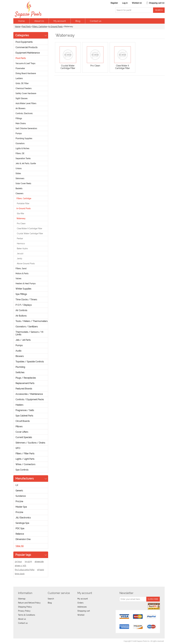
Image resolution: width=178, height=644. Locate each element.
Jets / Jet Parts (23, 340)
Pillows (19, 427)
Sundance (21, 496)
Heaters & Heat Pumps (26, 284)
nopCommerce (29, 641)
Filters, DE (20, 153)
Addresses (82, 607)
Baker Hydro (22, 249)
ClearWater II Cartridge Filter (30, 229)
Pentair (20, 239)
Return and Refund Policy (29, 603)
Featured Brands (24, 389)
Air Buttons (21, 316)
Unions (19, 168)
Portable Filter (23, 203)
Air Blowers (20, 108)
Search (51, 599)
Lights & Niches (22, 148)
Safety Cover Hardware (26, 93)
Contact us (96, 21)
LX (17, 485)
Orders (80, 603)
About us (22, 619)
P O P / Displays (24, 305)
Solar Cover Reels (23, 183)
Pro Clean (21, 224)
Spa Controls (22, 470)
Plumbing (20, 367)
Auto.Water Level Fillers (26, 103)
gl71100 (41, 570)
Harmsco (21, 244)
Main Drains (21, 123)
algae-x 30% (20, 566)
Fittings (19, 118)
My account (60, 21)
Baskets (19, 188)
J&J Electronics (23, 518)
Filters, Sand (21, 269)
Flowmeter (20, 68)
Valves (18, 279)
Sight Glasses (22, 98)
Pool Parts (26, 27)
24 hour (18, 562)
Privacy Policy (24, 611)
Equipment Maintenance (28, 53)
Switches (20, 372)
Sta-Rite (20, 213)
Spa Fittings (21, 294)
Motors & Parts (22, 274)
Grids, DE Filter (22, 83)
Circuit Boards (23, 421)
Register (114, 3)
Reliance (20, 534)
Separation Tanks (23, 158)
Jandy (20, 259)
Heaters (19, 405)
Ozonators (20, 143)
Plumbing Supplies (24, 138)
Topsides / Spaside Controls (30, 362)
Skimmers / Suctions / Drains (30, 443)
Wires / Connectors (25, 464)
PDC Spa (20, 528)
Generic (19, 491)
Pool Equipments (24, 42)
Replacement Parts (25, 383)
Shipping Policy (25, 607)
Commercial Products (26, 47)
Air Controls (21, 310)
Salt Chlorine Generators (26, 128)
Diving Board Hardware (26, 73)
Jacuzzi (20, 254)
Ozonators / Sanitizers (27, 327)
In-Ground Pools (55, 27)
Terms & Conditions (27, 615)
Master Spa (21, 507)
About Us (39, 21)
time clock (20, 574)
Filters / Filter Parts (25, 454)
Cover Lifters (22, 432)
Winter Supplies (23, 289)
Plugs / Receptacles (26, 378)
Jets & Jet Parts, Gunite (26, 163)
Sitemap (22, 599)
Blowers (20, 356)
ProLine (19, 501)
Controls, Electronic (24, 113)
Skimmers (20, 178)
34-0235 (28, 562)
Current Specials (24, 437)
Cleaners (19, 193)
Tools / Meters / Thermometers (32, 321)
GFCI (18, 448)
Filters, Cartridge (40, 27)
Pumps (19, 133)
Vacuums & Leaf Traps (25, 63)
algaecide (39, 562)
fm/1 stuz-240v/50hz (25, 570)
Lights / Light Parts (25, 459)
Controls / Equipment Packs (30, 399)
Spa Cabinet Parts (24, 416)
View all (19, 546)
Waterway (21, 218)
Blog (78, 21)
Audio (18, 351)
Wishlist (81, 615)
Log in (125, 3)
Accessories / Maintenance (29, 394)
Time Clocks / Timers (26, 300)
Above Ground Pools (26, 264)
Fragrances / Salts (25, 410)
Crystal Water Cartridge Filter (30, 234)
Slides (18, 173)
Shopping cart (84, 611)
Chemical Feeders (24, 88)
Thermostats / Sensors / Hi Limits (29, 333)
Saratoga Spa (22, 523)
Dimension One (23, 539)
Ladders (19, 78)
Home (21, 21)
